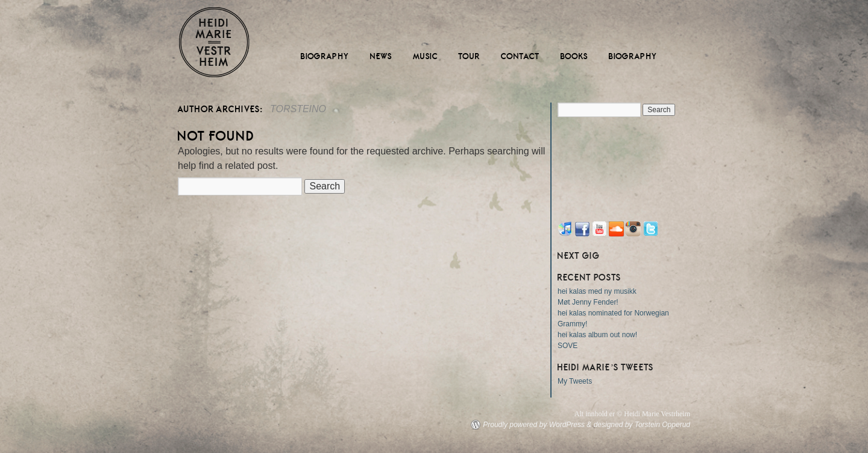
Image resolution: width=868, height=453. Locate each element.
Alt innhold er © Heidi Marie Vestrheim (632, 414)
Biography (325, 56)
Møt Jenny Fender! (588, 302)
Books (574, 56)
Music (426, 56)
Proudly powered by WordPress (534, 425)
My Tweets (575, 381)
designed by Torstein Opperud (642, 425)
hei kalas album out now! (597, 335)
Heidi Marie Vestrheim (214, 42)
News (381, 56)
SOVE (568, 346)
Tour (470, 56)
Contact (520, 56)
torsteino (298, 109)
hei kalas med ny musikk (597, 291)
